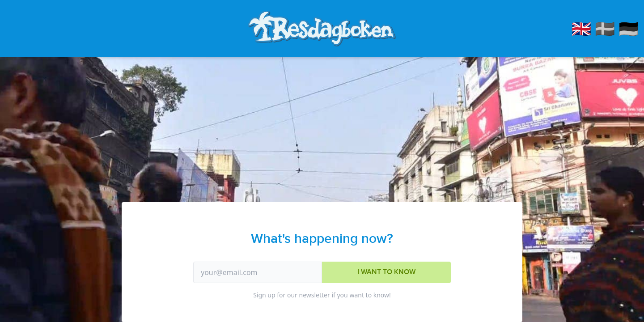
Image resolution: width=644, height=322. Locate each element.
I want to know (386, 272)
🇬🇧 (582, 28)
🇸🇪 (605, 28)
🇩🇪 (629, 28)
